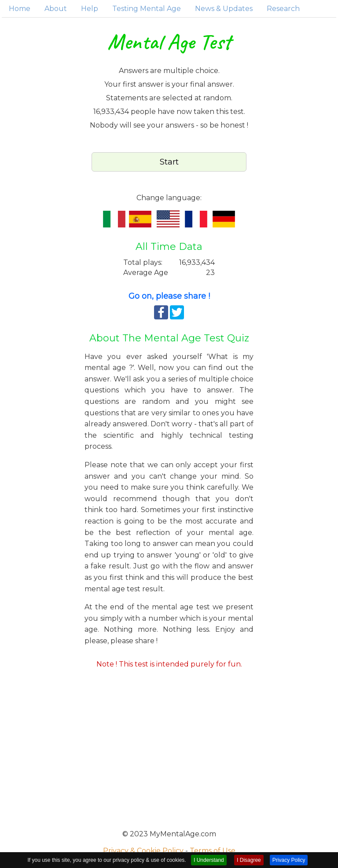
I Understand (209, 860)
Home (20, 9)
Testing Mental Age (147, 9)
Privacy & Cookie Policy (143, 851)
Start (169, 162)
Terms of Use (213, 851)
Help (90, 9)
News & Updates (224, 9)
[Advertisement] (169, 746)
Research (283, 9)
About (56, 9)
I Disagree (249, 860)
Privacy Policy (289, 860)
